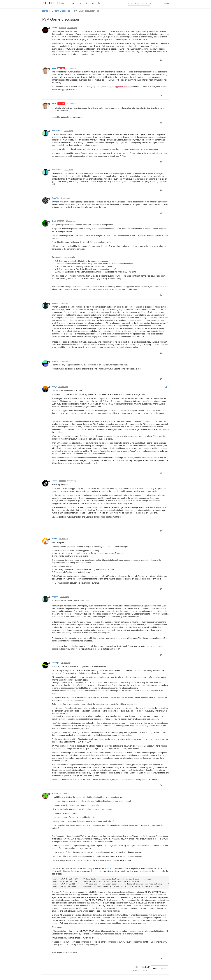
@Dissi (110, 868)
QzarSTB (55, 198)
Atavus (54, 539)
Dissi (54, 221)
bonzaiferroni (57, 131)
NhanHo (55, 361)
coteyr (54, 387)
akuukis (55, 793)
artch (54, 68)
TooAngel (55, 663)
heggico (55, 303)
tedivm (54, 481)
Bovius (54, 28)
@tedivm (67, 871)
